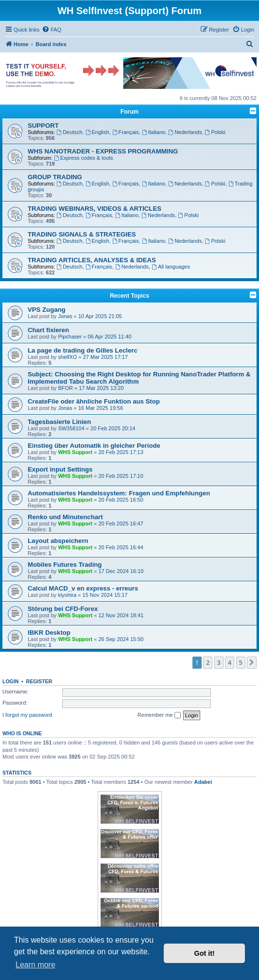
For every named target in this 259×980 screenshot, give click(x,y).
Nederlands (185, 132)
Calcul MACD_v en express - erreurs (83, 588)
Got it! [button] (205, 953)
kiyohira (67, 595)
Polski (215, 132)
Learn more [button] (35, 965)
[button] (252, 662)
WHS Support (75, 452)
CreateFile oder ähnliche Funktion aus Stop (94, 401)
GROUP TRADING (55, 177)
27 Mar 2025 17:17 (105, 357)
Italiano (154, 132)
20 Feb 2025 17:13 (121, 452)
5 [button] (241, 662)
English (97, 132)
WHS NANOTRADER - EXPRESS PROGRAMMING (103, 151)
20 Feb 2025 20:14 (113, 428)
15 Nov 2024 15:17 (105, 595)
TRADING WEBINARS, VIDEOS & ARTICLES (95, 209)
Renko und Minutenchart (65, 517)
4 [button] (230, 662)
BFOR (65, 388)
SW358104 (71, 428)
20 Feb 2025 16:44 (121, 547)
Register (39, 681)
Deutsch (69, 132)
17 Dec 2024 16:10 (121, 571)
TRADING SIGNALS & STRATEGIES (82, 234)
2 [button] (208, 662)
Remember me (159, 715)
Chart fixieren (48, 330)
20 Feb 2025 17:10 (121, 476)
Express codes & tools (84, 158)
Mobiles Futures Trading (65, 565)
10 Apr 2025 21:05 (100, 316)
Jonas (65, 316)
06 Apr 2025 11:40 (110, 337)
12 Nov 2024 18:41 (121, 615)
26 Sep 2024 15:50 (121, 639)
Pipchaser (70, 337)
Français (126, 132)
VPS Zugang (47, 310)
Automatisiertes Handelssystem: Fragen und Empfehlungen (119, 493)
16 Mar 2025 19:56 (101, 408)
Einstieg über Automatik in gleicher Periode (94, 446)
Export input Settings (60, 469)
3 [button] (219, 662)
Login (10, 681)
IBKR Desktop (49, 633)
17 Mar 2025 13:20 (101, 388)
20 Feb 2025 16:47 (121, 524)
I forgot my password (27, 715)
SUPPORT (43, 126)
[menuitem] (52, 30)
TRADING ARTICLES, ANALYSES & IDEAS (92, 260)
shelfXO (67, 357)
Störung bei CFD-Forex (63, 609)
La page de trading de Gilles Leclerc (83, 350)
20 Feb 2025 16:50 (121, 500)
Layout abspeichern (58, 541)
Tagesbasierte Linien (59, 422)
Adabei (203, 782)
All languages (171, 267)
